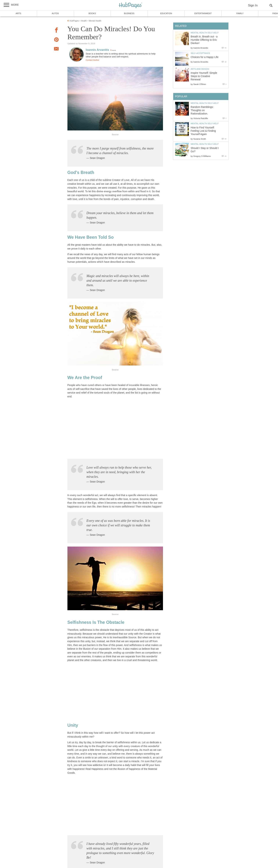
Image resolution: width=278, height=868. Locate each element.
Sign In (253, 5)
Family (240, 13)
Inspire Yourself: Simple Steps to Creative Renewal (204, 76)
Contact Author (93, 60)
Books (92, 13)
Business (129, 13)
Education (166, 13)
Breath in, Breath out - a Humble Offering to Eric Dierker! (204, 40)
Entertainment (203, 13)
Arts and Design (200, 69)
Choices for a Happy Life (205, 57)
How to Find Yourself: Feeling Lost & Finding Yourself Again (203, 131)
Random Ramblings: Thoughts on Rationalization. (202, 110)
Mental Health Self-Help (205, 33)
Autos (55, 13)
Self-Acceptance (200, 53)
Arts (18, 13)
